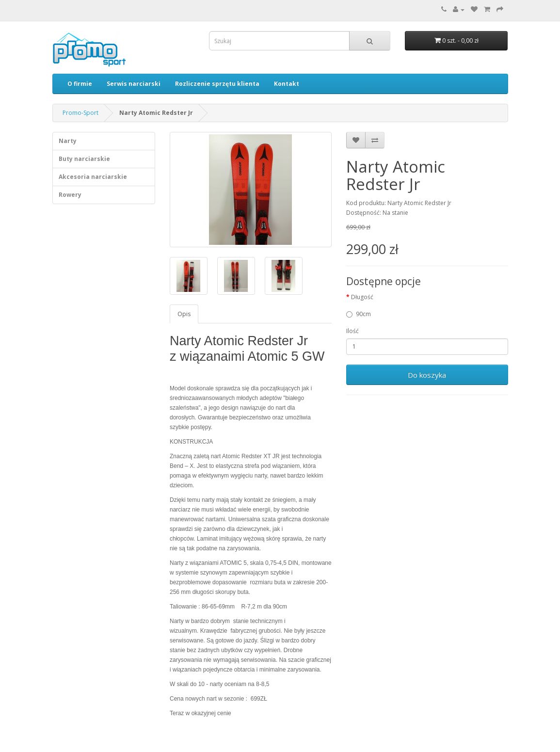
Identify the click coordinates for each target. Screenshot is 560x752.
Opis (184, 314)
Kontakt (287, 84)
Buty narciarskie (84, 159)
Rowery (70, 195)
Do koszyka (427, 375)
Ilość (352, 331)
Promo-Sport (80, 113)
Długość (362, 297)
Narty (68, 141)
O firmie (80, 84)
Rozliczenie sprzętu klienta (217, 84)
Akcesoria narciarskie (93, 177)
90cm (359, 314)
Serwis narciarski (134, 84)
